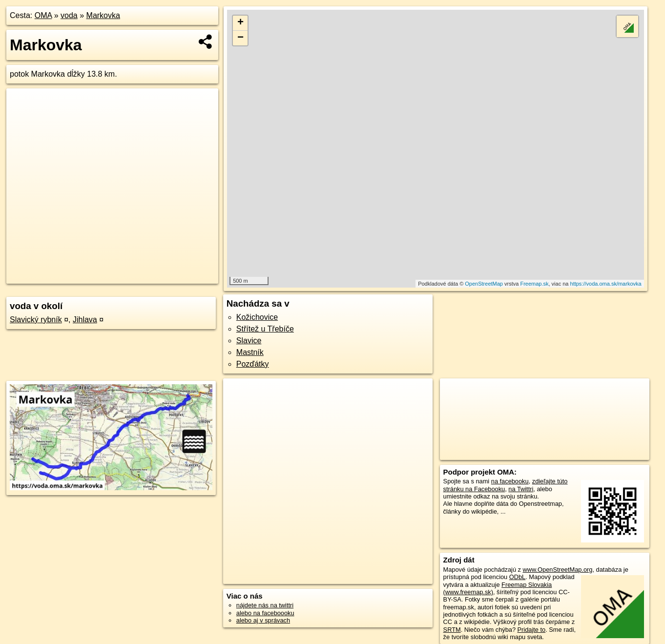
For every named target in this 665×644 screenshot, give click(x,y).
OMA (43, 15)
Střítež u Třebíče (265, 329)
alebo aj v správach (263, 620)
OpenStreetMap (484, 284)
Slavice (249, 341)
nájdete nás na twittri (265, 605)
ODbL (517, 577)
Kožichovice (257, 317)
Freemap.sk (534, 284)
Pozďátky (253, 364)
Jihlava (85, 320)
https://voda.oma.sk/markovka (606, 284)
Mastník (250, 352)
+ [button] (240, 23)
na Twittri (521, 489)
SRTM (452, 630)
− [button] (240, 38)
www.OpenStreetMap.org (558, 570)
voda (69, 15)
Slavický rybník (36, 320)
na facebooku (510, 481)
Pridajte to (532, 630)
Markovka (103, 15)
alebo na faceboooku (265, 613)
